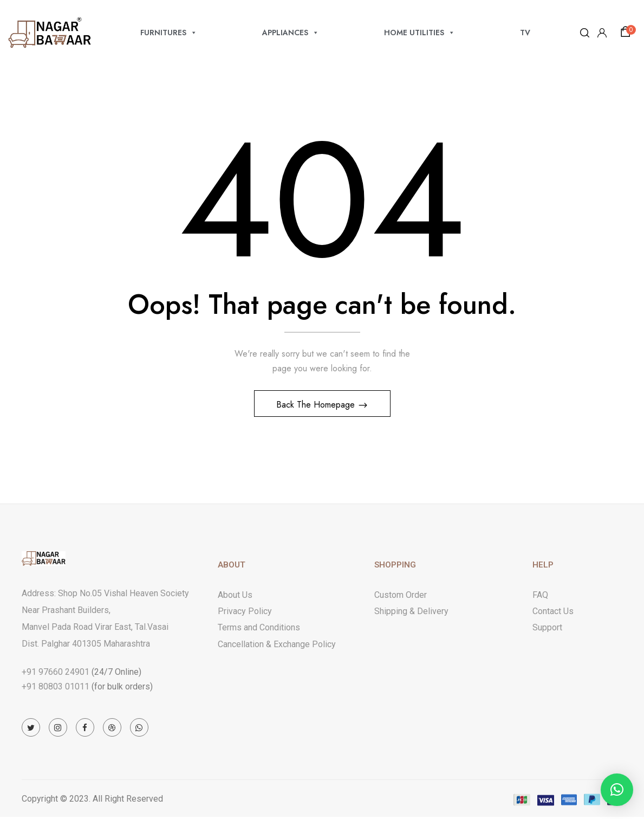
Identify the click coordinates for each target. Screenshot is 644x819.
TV (525, 33)
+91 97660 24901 (56, 673)
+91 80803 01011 (56, 688)
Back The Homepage (317, 406)
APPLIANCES (291, 33)
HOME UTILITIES (419, 33)
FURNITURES (169, 33)
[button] (627, 32)
